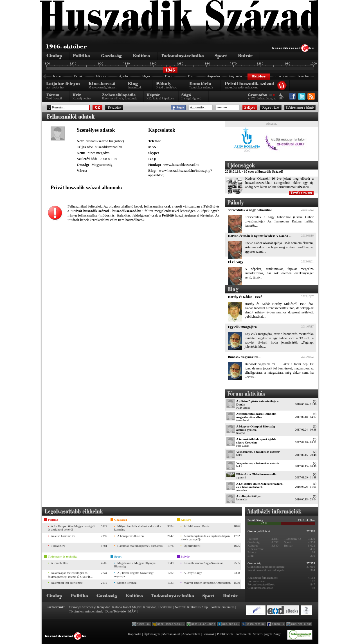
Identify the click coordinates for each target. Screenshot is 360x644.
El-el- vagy (236, 262)
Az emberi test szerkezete (67, 583)
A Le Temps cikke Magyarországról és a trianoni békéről (260, 485)
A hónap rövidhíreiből (131, 536)
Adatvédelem (191, 634)
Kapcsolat (134, 634)
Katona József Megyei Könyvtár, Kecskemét (142, 607)
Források (209, 634)
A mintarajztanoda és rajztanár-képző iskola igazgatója (205, 538)
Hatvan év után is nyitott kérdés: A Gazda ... (260, 236)
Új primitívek (192, 546)
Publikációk (225, 634)
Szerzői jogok (263, 634)
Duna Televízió (115, 611)
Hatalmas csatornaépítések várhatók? (140, 546)
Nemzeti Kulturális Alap (191, 607)
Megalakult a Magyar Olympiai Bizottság (135, 565)
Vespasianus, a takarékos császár (258, 452)
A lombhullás (59, 563)
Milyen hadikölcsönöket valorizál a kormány (138, 528)
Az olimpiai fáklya (248, 496)
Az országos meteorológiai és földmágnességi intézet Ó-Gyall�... (70, 575)
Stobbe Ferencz (127, 583)
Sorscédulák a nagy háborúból (250, 210)
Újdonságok (152, 634)
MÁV (132, 611)
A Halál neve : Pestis (197, 526)
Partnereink (243, 634)
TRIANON (58, 546)
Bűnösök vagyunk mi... (244, 357)
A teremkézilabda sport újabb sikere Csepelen (256, 441)
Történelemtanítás (222, 607)
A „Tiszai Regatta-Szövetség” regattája (134, 574)
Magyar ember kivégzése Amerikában (207, 583)
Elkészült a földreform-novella (256, 474)
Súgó (278, 634)
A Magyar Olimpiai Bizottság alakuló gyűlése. (256, 428)
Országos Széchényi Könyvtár (89, 607)
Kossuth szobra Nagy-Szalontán (203, 563)
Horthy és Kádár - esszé (245, 297)
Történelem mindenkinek (86, 611)
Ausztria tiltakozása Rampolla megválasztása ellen (256, 415)
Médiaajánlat (171, 634)
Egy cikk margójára (242, 327)
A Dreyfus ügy (193, 573)
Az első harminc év (63, 536)
